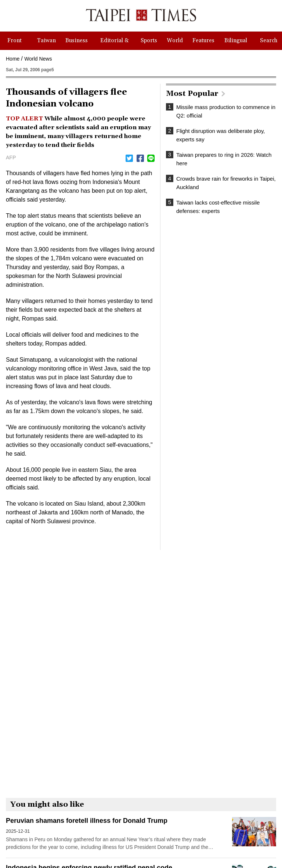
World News (38, 59)
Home (13, 59)
